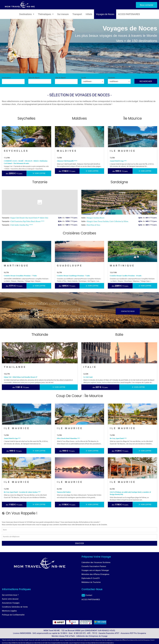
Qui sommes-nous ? (10, 595)
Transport (77, 14)
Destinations (25, 14)
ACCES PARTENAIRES (129, 14)
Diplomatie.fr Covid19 (90, 578)
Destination (13, 80)
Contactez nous (128, 311)
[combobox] (13, 82)
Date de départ (40, 80)
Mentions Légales (9, 611)
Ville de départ (66, 80)
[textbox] (13, 81)
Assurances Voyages (11, 603)
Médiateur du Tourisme (91, 582)
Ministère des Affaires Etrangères (95, 574)
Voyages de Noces (105, 14)
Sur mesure (63, 14)
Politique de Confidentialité (13, 615)
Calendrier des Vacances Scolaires (96, 562)
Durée (93, 80)
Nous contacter (147, 5)
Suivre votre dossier (10, 599)
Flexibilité (119, 80)
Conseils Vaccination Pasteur (94, 566)
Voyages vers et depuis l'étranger (95, 570)
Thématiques (44, 14)
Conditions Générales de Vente (15, 607)
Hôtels (89, 14)
